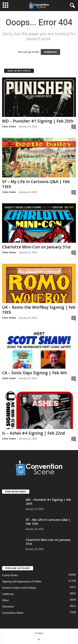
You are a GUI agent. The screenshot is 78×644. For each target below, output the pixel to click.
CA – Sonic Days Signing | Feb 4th (34, 373)
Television (8, 607)
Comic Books (10, 575)
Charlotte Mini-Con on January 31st (37, 247)
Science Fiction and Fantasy (19, 588)
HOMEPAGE (50, 52)
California (8, 594)
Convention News (13, 613)
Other (6, 600)
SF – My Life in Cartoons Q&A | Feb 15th (36, 184)
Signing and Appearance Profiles (22, 581)
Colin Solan (9, 126)
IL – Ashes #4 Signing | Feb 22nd (33, 433)
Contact (39, 633)
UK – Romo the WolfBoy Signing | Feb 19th (39, 310)
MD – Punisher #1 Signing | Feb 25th (38, 121)
